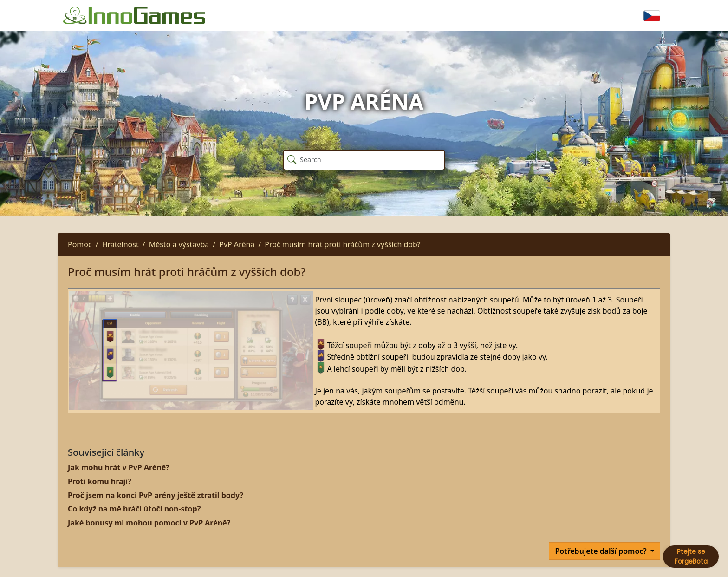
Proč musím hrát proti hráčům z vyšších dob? (343, 244)
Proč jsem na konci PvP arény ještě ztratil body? (156, 495)
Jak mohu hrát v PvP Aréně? (119, 467)
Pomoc (80, 244)
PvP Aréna (237, 244)
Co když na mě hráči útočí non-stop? (134, 509)
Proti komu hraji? (100, 481)
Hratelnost (120, 244)
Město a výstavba (179, 244)
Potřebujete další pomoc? (602, 551)
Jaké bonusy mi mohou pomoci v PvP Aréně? (149, 523)
